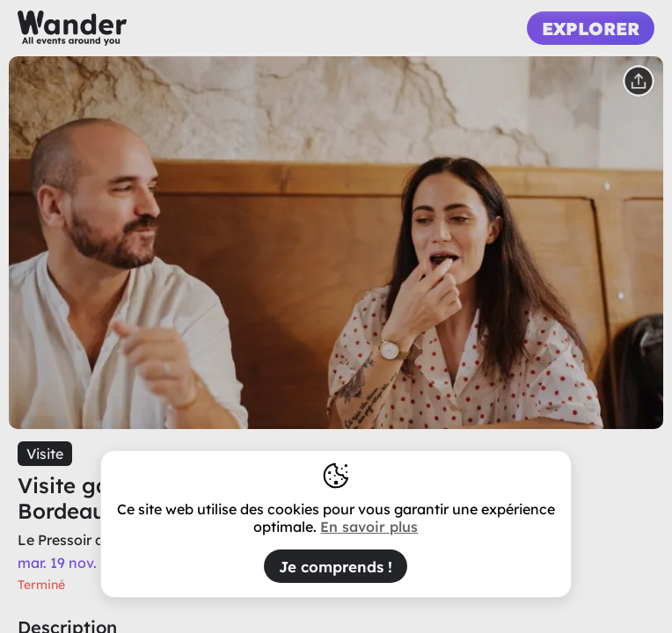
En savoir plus (369, 527)
